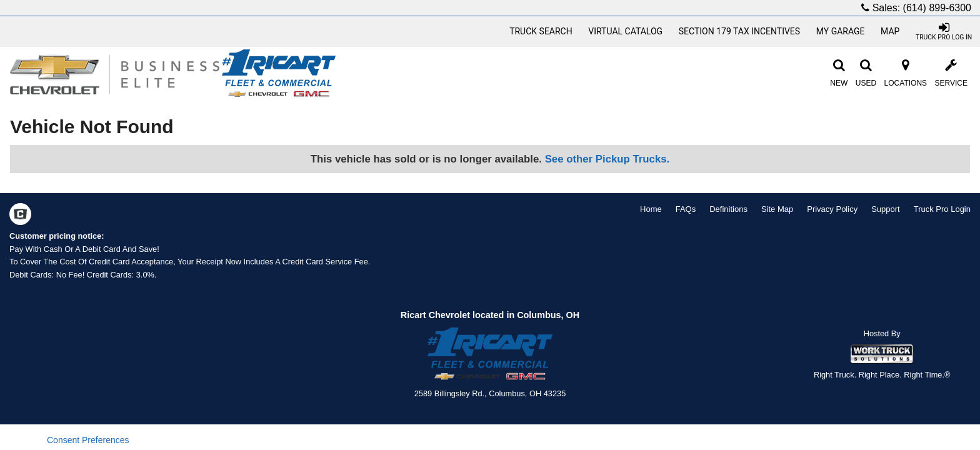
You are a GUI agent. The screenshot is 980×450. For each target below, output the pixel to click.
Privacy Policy (832, 209)
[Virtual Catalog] (626, 31)
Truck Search (541, 31)
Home (651, 209)
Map (890, 31)
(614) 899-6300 (937, 8)
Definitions (728, 209)
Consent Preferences (88, 440)
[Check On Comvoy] (20, 216)
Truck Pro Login (942, 209)
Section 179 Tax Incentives (739, 31)
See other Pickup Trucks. (607, 159)
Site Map (777, 209)
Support (886, 209)
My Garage (841, 31)
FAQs (686, 209)
